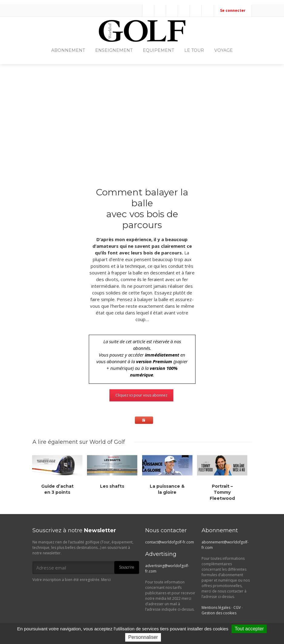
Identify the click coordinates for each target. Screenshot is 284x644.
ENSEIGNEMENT (114, 50)
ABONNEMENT (68, 50)
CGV (237, 607)
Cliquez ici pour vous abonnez (141, 395)
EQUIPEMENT (158, 50)
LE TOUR (194, 50)
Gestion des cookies (219, 613)
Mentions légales (216, 607)
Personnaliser (143, 637)
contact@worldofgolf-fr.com (170, 542)
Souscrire (127, 567)
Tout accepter (249, 629)
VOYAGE (224, 50)
